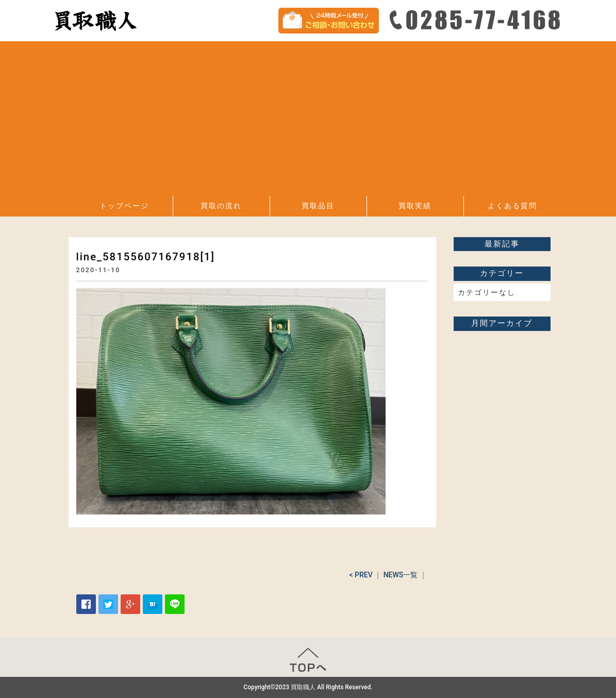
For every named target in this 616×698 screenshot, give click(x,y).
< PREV (361, 575)
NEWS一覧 (401, 575)
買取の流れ (221, 206)
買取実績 (415, 206)
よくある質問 (512, 206)
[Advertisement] (308, 119)
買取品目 (318, 206)
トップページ (124, 206)
